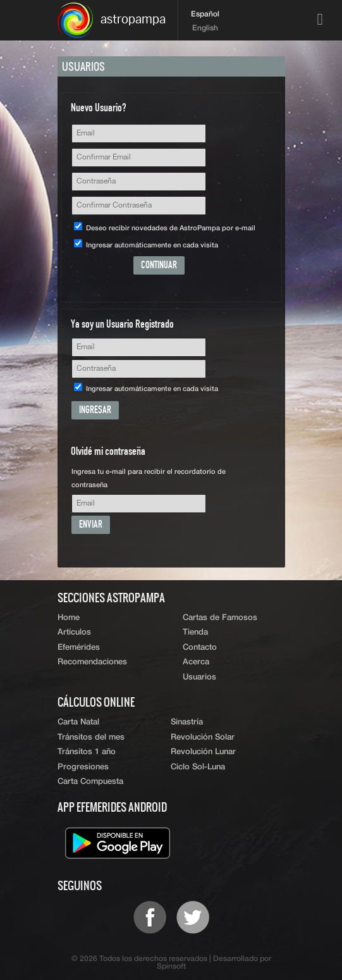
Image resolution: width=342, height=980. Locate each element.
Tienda (195, 632)
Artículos (74, 632)
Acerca (196, 662)
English (205, 28)
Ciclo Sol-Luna (198, 767)
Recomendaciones (92, 662)
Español (205, 15)
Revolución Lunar (203, 752)
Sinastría (187, 722)
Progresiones (83, 767)
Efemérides (79, 648)
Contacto (200, 648)
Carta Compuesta (90, 782)
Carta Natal (78, 722)
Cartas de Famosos (220, 618)
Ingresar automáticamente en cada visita (146, 245)
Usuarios (199, 677)
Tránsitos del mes (91, 737)
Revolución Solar (203, 737)
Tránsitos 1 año (87, 752)
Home (69, 618)
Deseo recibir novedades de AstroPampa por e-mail (165, 228)
